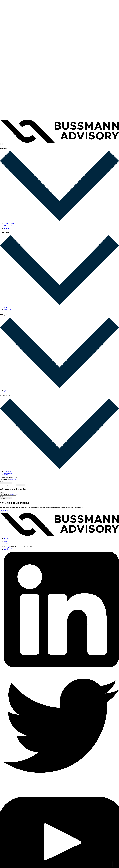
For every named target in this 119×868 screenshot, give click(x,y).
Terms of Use (7, 549)
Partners (6, 311)
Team (5, 540)
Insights (6, 542)
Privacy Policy (8, 473)
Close (2, 493)
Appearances (7, 227)
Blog (5, 390)
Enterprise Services (9, 224)
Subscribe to (8, 478)
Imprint (6, 475)
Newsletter (7, 392)
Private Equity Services (10, 225)
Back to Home (4, 510)
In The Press (7, 309)
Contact (6, 543)
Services (6, 538)
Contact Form (7, 471)
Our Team (6, 308)
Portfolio (6, 228)
